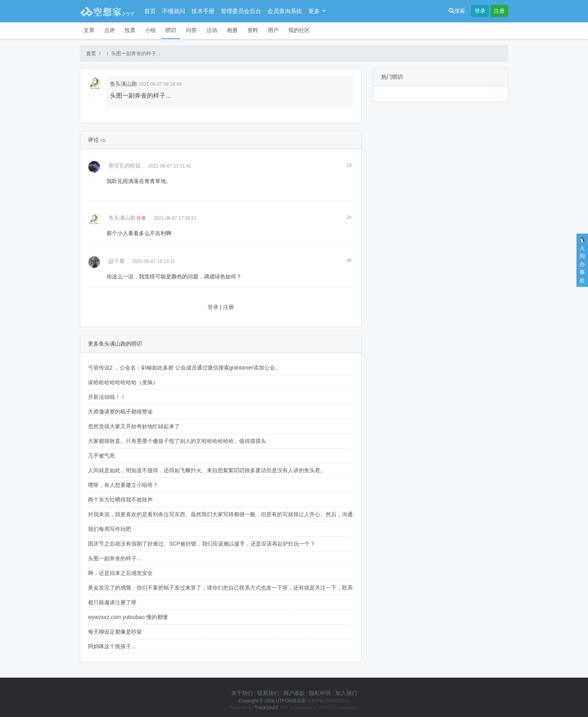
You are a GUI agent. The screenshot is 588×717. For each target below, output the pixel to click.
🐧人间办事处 (582, 260)
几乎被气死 (101, 456)
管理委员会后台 (241, 11)
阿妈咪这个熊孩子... (112, 646)
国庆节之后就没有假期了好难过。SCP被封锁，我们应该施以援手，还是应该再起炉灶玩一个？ (202, 544)
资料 (253, 30)
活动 (212, 30)
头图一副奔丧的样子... (115, 558)
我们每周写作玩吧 (110, 529)
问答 (191, 30)
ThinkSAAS (266, 708)
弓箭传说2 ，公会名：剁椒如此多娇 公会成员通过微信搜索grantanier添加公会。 (184, 368)
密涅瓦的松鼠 (125, 166)
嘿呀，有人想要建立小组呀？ (123, 485)
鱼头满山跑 (123, 84)
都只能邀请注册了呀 (112, 602)
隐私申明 (320, 693)
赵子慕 (117, 261)
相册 (232, 30)
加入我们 (346, 693)
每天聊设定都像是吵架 (115, 632)
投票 (130, 30)
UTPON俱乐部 (291, 701)
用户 (273, 30)
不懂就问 (174, 11)
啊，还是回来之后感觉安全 (120, 573)
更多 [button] (315, 11)
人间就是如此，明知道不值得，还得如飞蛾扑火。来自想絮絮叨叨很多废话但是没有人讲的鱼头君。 (207, 470)
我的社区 (299, 30)
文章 (89, 30)
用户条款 (294, 693)
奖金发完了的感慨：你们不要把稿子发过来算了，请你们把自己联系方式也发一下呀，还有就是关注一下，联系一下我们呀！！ (239, 588)
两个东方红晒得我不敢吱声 (120, 500)
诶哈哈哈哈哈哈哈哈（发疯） (123, 382)
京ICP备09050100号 (328, 701)
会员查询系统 (285, 11)
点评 (110, 30)
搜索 (457, 11)
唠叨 (171, 30)
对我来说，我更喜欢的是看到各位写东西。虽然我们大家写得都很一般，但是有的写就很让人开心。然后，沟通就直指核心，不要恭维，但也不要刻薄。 (269, 514)
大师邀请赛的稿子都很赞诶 (120, 412)
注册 (499, 11)
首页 (150, 11)
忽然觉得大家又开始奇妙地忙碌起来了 (134, 426)
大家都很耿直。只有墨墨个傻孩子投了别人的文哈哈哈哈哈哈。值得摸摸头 (177, 441)
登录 (480, 11)
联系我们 (268, 693)
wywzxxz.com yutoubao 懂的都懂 (128, 617)
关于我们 (242, 693)
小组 (150, 30)
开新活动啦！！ (107, 397)
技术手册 (203, 11)
